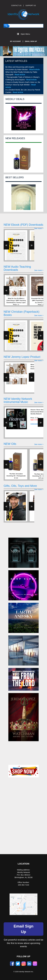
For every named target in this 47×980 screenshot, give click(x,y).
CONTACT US (16, 5)
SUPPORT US (31, 5)
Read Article (35, 70)
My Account (16, 41)
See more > (39, 228)
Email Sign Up (31, 41)
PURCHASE (34, 424)
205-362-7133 (23, 885)
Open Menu (24, 34)
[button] (4, 51)
